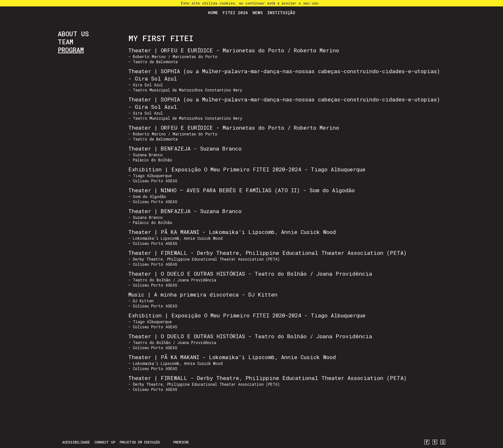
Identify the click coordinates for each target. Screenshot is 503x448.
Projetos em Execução (140, 442)
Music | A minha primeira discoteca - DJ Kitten (203, 294)
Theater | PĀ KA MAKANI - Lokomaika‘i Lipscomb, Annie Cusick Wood (232, 232)
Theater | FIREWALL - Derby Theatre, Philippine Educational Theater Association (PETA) (268, 253)
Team (65, 42)
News (258, 13)
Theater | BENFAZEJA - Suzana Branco (185, 148)
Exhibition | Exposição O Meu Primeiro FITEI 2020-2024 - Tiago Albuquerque (247, 169)
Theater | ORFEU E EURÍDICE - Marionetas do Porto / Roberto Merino (234, 50)
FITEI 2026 (235, 13)
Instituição (281, 13)
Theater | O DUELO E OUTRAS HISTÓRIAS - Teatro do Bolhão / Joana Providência (250, 274)
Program (71, 50)
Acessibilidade (76, 442)
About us (73, 34)
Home (213, 13)
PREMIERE (181, 442)
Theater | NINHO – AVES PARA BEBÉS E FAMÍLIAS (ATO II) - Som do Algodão (242, 190)
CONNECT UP (105, 442)
